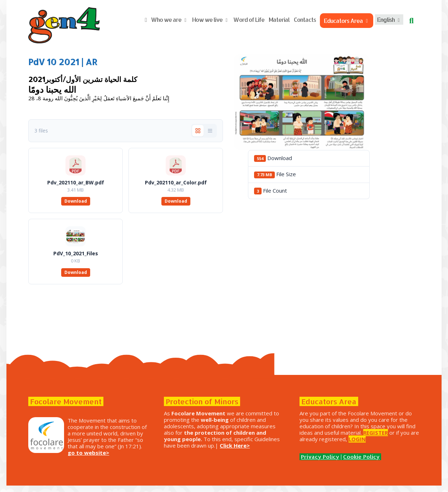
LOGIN (303, 445)
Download (86, 201)
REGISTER (306, 439)
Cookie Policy (356, 463)
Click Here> (183, 452)
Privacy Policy (315, 463)
